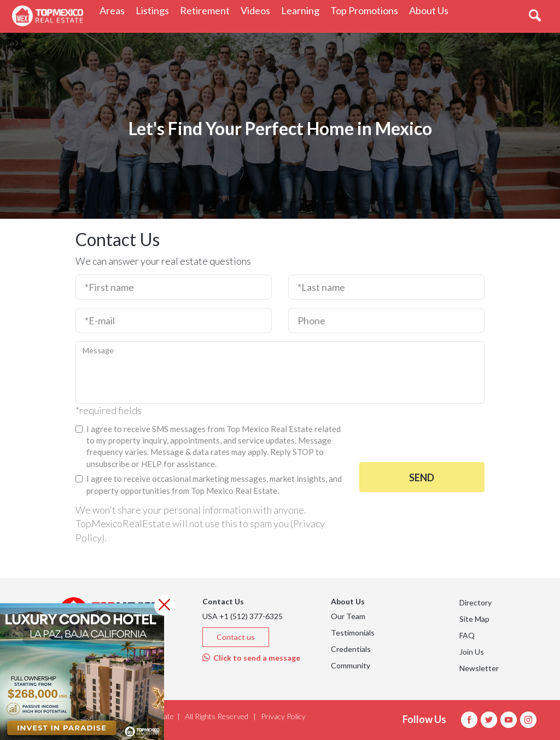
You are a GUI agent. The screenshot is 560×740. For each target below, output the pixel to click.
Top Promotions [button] (367, 10)
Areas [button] (115, 10)
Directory (476, 602)
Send (422, 477)
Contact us (236, 637)
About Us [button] (431, 10)
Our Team (348, 616)
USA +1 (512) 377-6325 (243, 616)
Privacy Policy (283, 716)
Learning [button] (303, 10)
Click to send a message (251, 658)
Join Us (472, 652)
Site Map (474, 619)
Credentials (351, 649)
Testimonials (353, 633)
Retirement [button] (208, 10)
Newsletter (479, 668)
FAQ (467, 635)
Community (351, 665)
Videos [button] (258, 10)
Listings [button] (155, 10)
